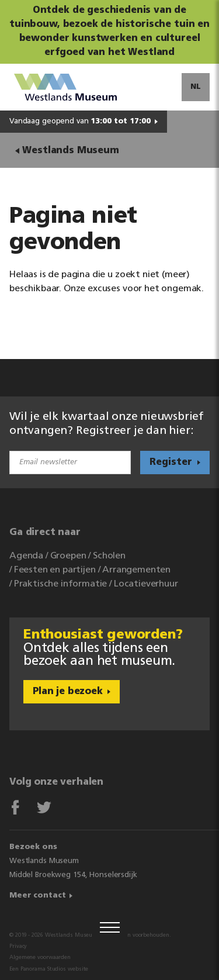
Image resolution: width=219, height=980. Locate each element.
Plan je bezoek (68, 692)
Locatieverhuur (146, 584)
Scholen (109, 556)
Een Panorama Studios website (49, 969)
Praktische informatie (61, 584)
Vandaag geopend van (80, 121)
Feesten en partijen (55, 570)
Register (171, 463)
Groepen (68, 556)
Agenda (26, 556)
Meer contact (37, 896)
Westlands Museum (70, 151)
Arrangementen (136, 570)
